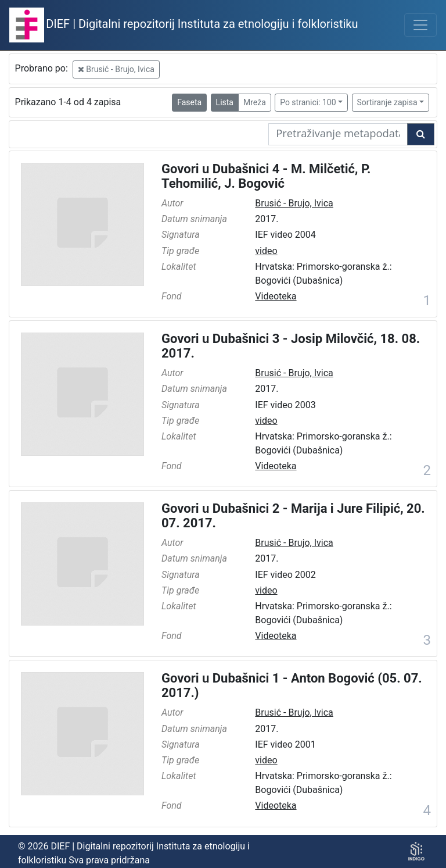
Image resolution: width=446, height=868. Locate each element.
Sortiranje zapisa (387, 102)
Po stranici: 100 (308, 102)
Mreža (255, 102)
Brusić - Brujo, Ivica (116, 69)
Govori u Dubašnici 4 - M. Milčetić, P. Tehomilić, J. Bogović (266, 176)
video (266, 251)
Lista (225, 102)
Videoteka (276, 296)
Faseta (189, 102)
